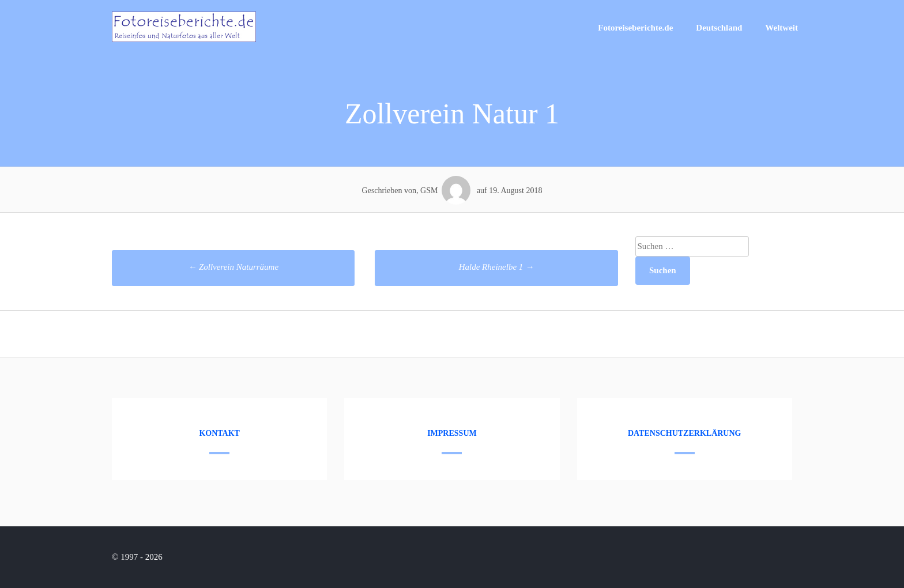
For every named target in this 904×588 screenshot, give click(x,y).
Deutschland (719, 28)
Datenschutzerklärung (685, 433)
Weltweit (781, 28)
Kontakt (219, 433)
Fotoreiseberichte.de (635, 28)
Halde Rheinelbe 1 (496, 267)
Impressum (452, 433)
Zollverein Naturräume (233, 267)
